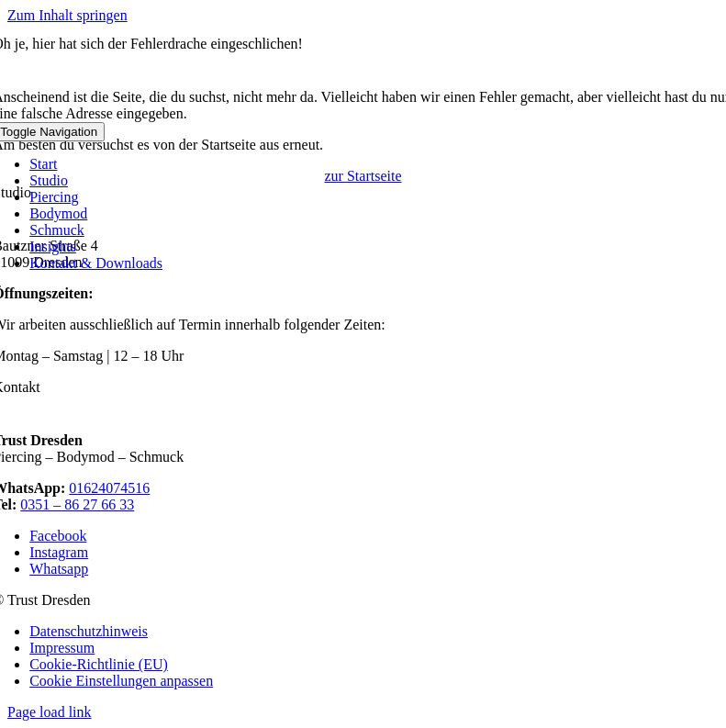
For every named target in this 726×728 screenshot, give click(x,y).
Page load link (50, 712)
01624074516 (109, 488)
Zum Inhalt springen (67, 15)
